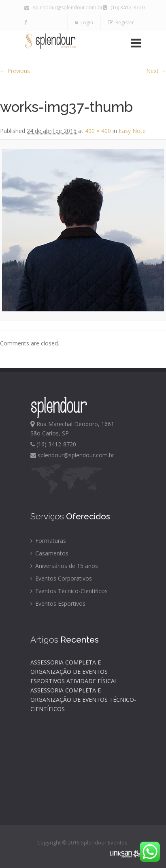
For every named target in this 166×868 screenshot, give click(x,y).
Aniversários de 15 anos (64, 566)
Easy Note (132, 131)
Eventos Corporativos (61, 578)
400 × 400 (98, 131)
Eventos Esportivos (58, 603)
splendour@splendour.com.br (64, 8)
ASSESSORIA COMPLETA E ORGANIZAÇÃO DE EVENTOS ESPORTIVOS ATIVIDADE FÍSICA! (73, 672)
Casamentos (49, 553)
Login (84, 23)
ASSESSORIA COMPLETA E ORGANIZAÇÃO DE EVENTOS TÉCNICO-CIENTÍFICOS (83, 700)
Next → (156, 71)
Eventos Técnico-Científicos (69, 591)
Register (121, 23)
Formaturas (48, 541)
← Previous (15, 71)
